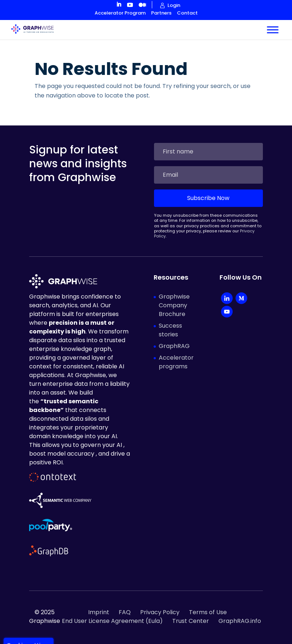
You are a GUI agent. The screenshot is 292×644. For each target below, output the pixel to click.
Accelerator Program (120, 13)
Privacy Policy (160, 612)
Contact (187, 13)
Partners (161, 13)
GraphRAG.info (240, 621)
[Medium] (241, 299)
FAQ (125, 612)
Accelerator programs (176, 362)
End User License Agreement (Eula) (112, 621)
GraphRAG (174, 346)
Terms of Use (208, 612)
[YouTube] (227, 313)
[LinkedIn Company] (227, 299)
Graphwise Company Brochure (174, 305)
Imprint (99, 612)
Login (174, 5)
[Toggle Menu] (273, 30)
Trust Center (191, 621)
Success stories (170, 330)
